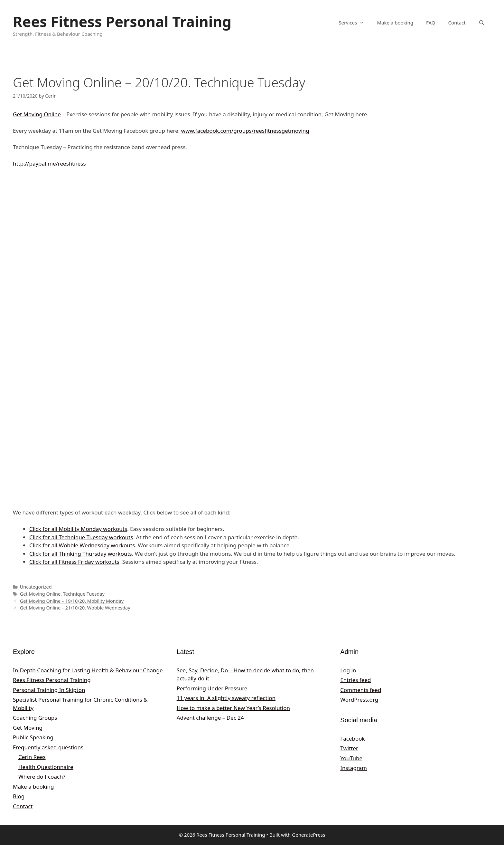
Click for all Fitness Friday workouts (74, 562)
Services (355, 23)
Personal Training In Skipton (49, 690)
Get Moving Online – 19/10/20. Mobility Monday (72, 601)
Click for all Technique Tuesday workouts (81, 537)
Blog (19, 796)
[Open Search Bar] (482, 23)
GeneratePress (308, 835)
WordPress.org (359, 700)
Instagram (354, 768)
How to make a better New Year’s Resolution (233, 708)
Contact (457, 23)
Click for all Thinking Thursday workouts (81, 554)
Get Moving (28, 728)
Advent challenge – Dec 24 (210, 718)
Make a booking (395, 23)
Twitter (349, 748)
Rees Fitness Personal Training (122, 21)
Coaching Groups (35, 718)
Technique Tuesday (84, 594)
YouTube (351, 758)
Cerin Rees (32, 757)
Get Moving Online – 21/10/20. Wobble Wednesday (75, 608)
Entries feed (355, 680)
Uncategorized (36, 587)
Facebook (352, 739)
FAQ (431, 23)
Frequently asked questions (48, 747)
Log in (348, 670)
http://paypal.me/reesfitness (49, 163)
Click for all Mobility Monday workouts (78, 529)
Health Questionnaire (46, 767)
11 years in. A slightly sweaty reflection (226, 698)
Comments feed (361, 690)
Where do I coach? (42, 777)
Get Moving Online (37, 114)
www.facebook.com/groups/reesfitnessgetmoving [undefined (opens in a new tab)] (245, 131)
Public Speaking (33, 737)
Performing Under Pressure (212, 688)
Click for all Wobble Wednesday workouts (82, 545)
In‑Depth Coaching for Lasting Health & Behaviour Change (88, 670)
